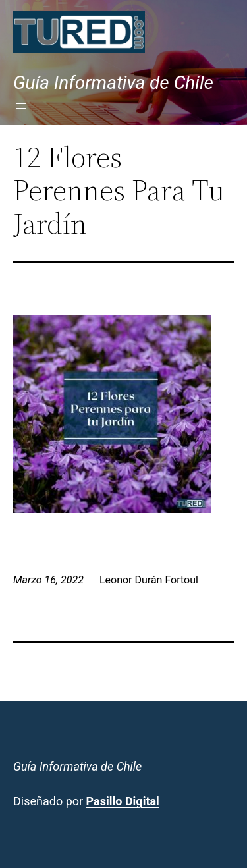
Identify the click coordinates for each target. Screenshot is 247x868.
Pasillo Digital (123, 801)
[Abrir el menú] (21, 106)
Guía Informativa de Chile (113, 83)
